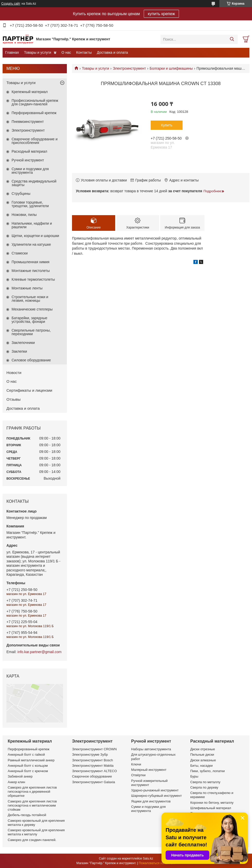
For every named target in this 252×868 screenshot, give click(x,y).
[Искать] (232, 39)
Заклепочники (23, 343)
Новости (14, 373)
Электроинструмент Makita (93, 766)
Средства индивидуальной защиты (34, 183)
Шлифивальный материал (211, 808)
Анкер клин (16, 782)
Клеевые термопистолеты (33, 279)
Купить (167, 125)
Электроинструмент (129, 68)
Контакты (84, 52)
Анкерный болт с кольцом (28, 766)
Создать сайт (11, 4)
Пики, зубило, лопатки (208, 771)
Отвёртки (138, 775)
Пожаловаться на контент (157, 863)
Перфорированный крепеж (34, 113)
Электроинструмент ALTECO (94, 771)
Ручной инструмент (28, 160)
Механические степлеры (32, 309)
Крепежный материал (30, 92)
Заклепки (19, 351)
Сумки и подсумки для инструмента (30, 171)
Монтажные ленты (27, 288)
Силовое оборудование (31, 360)
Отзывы (13, 399)
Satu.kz (148, 858)
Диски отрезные (203, 749)
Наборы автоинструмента (151, 749)
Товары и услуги (38, 52)
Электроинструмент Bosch (92, 760)
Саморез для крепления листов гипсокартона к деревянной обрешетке (32, 792)
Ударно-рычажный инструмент (155, 790)
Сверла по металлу (205, 782)
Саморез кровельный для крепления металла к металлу (36, 832)
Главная (12, 52)
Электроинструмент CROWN (94, 749)
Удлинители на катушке (31, 244)
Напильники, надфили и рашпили (32, 225)
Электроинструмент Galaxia (93, 782)
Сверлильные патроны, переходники (31, 332)
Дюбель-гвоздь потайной (27, 815)
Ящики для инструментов (151, 801)
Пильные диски (202, 755)
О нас (66, 52)
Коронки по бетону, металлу (212, 803)
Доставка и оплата (112, 52)
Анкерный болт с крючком (28, 771)
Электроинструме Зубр (90, 755)
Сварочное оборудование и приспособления (35, 141)
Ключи (136, 764)
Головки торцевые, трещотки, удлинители (30, 204)
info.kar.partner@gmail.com (39, 652)
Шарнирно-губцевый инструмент (156, 796)
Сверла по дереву (204, 787)
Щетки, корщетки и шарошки (35, 236)
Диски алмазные (203, 760)
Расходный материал (29, 151)
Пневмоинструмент (28, 122)
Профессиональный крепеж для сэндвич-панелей (35, 102)
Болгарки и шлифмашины (171, 68)
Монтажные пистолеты (31, 271)
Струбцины (21, 194)
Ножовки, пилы (24, 215)
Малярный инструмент (149, 770)
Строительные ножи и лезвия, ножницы (30, 299)
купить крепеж (161, 14)
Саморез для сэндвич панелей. (32, 840)
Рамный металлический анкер (31, 760)
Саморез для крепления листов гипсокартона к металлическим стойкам (32, 806)
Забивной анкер (20, 776)
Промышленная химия (30, 262)
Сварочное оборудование (92, 776)
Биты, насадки (201, 766)
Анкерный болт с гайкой (26, 755)
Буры (194, 776)
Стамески (20, 253)
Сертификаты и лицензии (29, 390)
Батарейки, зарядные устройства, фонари (29, 320)
